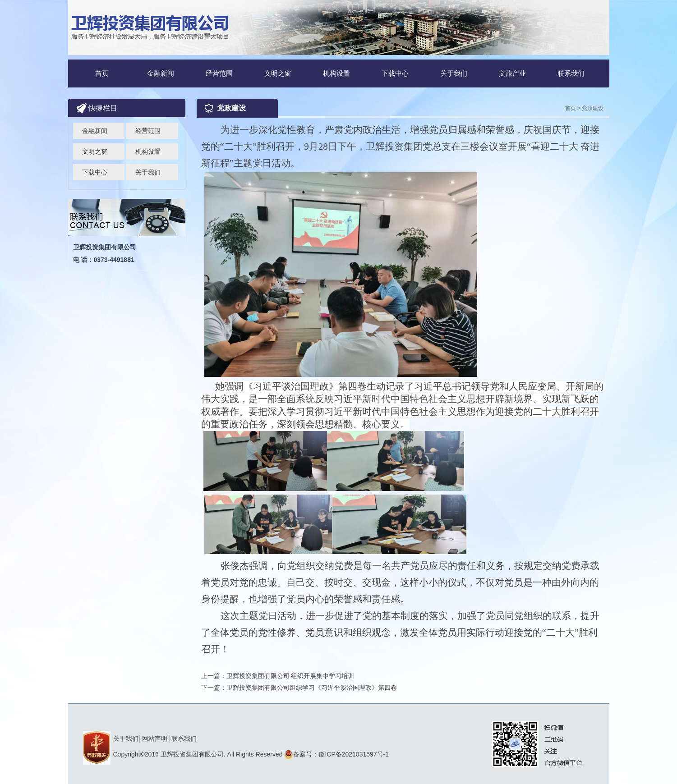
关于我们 (454, 73)
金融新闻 (161, 73)
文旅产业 (512, 73)
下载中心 (395, 73)
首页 (102, 73)
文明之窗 (278, 73)
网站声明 (155, 738)
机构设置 (336, 73)
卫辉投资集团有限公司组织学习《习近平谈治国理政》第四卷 (312, 688)
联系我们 (571, 73)
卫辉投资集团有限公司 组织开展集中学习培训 (290, 676)
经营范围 (219, 73)
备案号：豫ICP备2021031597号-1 (336, 754)
